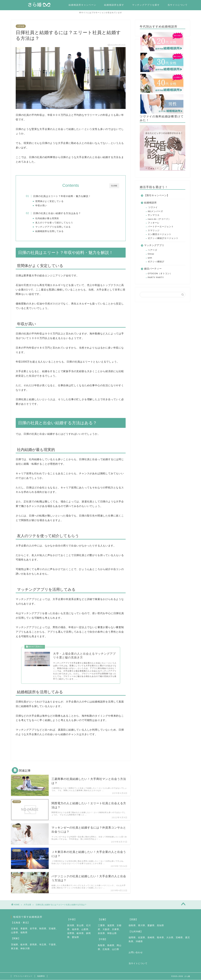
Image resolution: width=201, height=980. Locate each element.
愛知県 (75, 937)
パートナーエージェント (161, 227)
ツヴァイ (153, 208)
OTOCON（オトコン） (160, 274)
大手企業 (21, 26)
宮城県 (52, 929)
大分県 (170, 938)
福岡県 (132, 938)
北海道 (15, 929)
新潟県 (71, 926)
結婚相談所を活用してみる (49, 231)
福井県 (75, 929)
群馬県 (33, 945)
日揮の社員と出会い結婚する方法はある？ (57, 213)
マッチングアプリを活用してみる (53, 227)
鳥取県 (101, 945)
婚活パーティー (153, 269)
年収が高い (41, 206)
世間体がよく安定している (49, 201)
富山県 (80, 926)
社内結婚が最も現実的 (47, 218)
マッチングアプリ (154, 245)
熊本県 (160, 938)
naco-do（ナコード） (159, 219)
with (150, 258)
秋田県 (43, 929)
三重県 (101, 926)
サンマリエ (154, 215)
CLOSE (114, 186)
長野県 (71, 933)
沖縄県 (139, 941)
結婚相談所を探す (114, 5)
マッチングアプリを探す (146, 5)
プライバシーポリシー (23, 976)
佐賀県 (142, 938)
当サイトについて (178, 5)
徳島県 (132, 926)
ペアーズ (152, 250)
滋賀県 (111, 926)
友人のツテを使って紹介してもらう (54, 223)
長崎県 (151, 938)
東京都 (15, 949)
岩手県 (33, 929)
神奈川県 (25, 949)
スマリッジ (154, 230)
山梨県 (85, 929)
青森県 (24, 929)
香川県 (142, 926)
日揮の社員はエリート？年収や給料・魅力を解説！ (62, 196)
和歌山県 (112, 933)
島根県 (111, 945)
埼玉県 (43, 945)
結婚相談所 (150, 203)
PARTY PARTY (156, 277)
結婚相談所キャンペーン (82, 5)
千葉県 (52, 945)
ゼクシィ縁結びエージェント (163, 238)
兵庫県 (115, 929)
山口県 (115, 949)
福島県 (24, 933)
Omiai (151, 254)
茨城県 (15, 945)
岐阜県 (80, 933)
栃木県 (24, 945)
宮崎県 (179, 938)
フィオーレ (154, 223)
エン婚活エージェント (160, 234)
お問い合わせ (136, 952)
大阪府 (106, 929)
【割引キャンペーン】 (157, 195)
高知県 (160, 926)
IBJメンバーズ (155, 211)
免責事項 (41, 976)
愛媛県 (151, 926)
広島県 (106, 949)
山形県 (15, 933)
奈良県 (101, 933)
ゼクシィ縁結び (156, 262)
